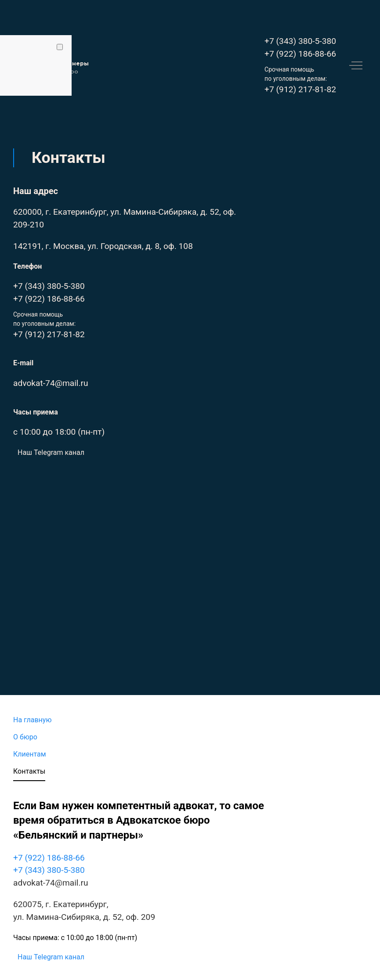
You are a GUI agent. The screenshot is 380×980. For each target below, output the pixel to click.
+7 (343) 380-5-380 (300, 41)
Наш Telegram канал (51, 452)
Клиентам (30, 754)
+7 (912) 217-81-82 (300, 89)
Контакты (29, 771)
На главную (32, 720)
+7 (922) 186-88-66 (300, 54)
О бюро (25, 737)
